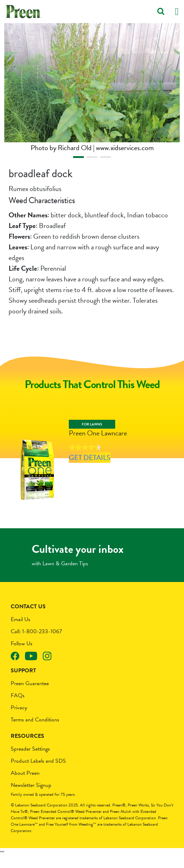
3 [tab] (106, 157)
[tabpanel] (92, 88)
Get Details (88, 469)
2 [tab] (92, 157)
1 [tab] (78, 157)
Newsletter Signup (31, 794)
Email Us (21, 629)
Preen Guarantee (30, 693)
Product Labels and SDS (38, 770)
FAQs (18, 705)
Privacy (19, 717)
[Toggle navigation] (177, 12)
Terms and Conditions (35, 729)
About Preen (25, 782)
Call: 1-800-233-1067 (36, 641)
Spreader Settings (30, 758)
